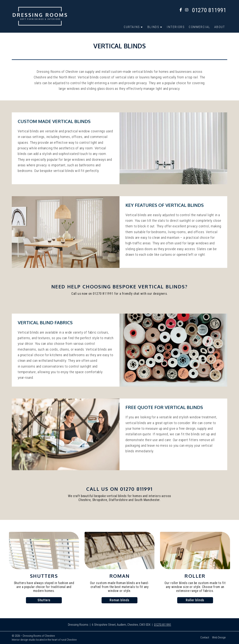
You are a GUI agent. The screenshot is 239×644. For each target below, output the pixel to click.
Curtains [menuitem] (132, 27)
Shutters (44, 600)
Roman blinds (119, 600)
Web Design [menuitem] (219, 637)
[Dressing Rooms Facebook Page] (181, 10)
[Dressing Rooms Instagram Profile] (187, 10)
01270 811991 (163, 625)
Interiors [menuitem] (176, 27)
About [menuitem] (220, 27)
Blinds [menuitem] (153, 27)
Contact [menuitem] (205, 637)
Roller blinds (195, 600)
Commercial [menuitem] (199, 27)
